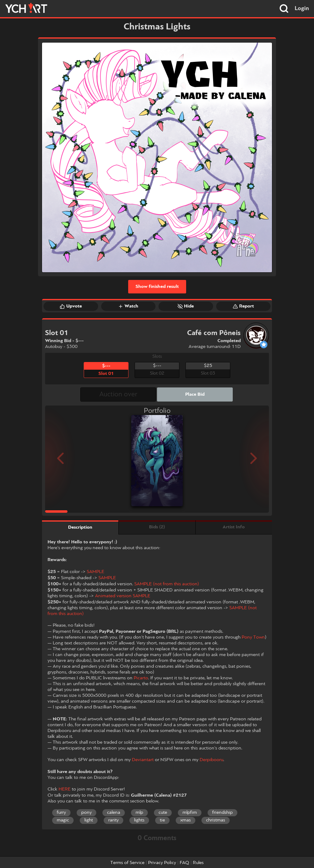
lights (139, 820)
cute (163, 813)
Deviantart (143, 760)
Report (243, 306)
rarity (113, 820)
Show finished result (157, 287)
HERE (65, 789)
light (89, 820)
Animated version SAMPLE (123, 596)
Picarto (141, 678)
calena (114, 813)
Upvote (71, 306)
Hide (186, 306)
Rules (198, 863)
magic (63, 820)
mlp (139, 813)
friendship (222, 813)
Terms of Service (127, 863)
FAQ (184, 863)
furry (61, 813)
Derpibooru (211, 760)
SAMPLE (96, 572)
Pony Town (253, 637)
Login (302, 9)
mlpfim (190, 813)
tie (162, 820)
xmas (186, 820)
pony (86, 813)
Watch (128, 306)
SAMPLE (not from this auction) (167, 584)
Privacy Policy (162, 863)
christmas (216, 820)
